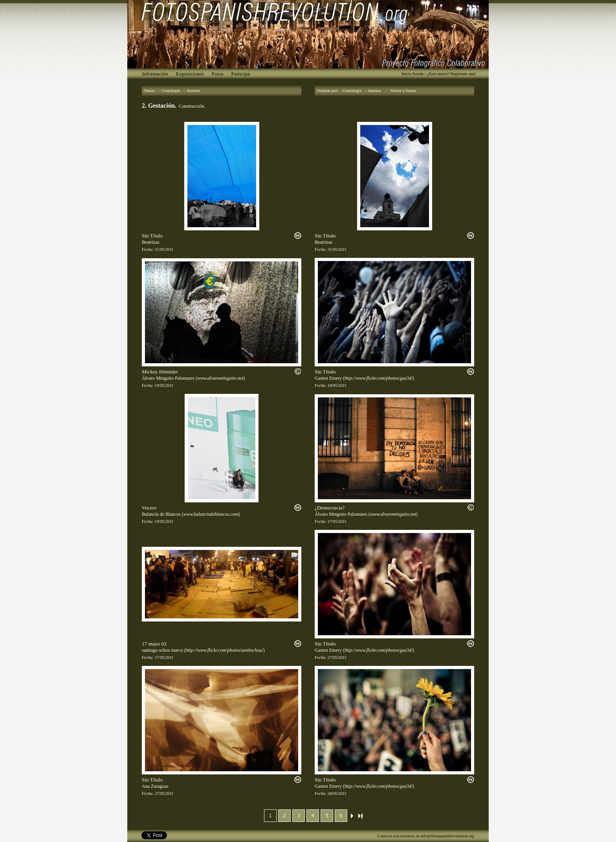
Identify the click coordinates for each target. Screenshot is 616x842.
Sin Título (152, 236)
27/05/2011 (337, 657)
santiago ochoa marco (162, 650)
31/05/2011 (164, 249)
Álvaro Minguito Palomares (168, 378)
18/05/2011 (337, 385)
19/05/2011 (164, 385)
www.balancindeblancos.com (211, 514)
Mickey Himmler (160, 372)
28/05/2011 (337, 793)
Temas (149, 91)
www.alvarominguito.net (220, 378)
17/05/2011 (337, 521)
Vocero (149, 508)
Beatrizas (151, 242)
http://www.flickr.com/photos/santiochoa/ (225, 650)
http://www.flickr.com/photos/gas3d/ (379, 378)
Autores (193, 91)
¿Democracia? (330, 508)
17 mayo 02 (154, 644)
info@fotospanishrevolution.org (447, 836)
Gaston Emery (328, 378)
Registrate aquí (463, 74)
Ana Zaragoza (155, 786)
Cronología (171, 91)
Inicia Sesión (412, 74)
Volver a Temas (403, 91)
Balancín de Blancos (161, 514)
